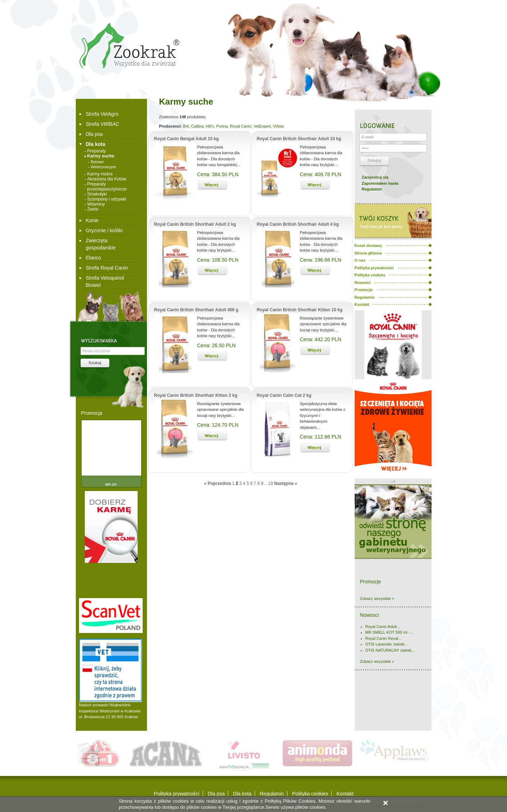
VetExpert (262, 126)
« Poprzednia (218, 483)
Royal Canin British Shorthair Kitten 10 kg (300, 310)
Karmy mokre (100, 174)
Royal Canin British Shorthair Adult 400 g (196, 310)
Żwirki (93, 209)
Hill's (210, 126)
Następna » (286, 483)
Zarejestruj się (375, 177)
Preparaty (97, 151)
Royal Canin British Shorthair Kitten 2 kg (196, 395)
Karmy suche (101, 156)
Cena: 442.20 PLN (321, 339)
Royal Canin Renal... (384, 638)
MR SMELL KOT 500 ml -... (389, 632)
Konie (92, 220)
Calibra (197, 126)
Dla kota (96, 144)
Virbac (279, 126)
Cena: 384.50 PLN (218, 174)
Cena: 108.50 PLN (218, 260)
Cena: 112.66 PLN (321, 437)
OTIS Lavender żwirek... (387, 644)
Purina (222, 126)
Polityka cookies (310, 794)
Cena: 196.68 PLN (321, 260)
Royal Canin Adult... (383, 627)
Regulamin (372, 189)
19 (270, 483)
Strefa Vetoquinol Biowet (105, 281)
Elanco (94, 258)
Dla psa (94, 134)
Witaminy (96, 204)
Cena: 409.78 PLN (321, 174)
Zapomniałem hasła (380, 183)
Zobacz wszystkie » (377, 598)
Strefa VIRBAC (103, 124)
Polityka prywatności (177, 794)
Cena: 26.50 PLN (216, 345)
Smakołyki (97, 194)
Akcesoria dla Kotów (107, 179)
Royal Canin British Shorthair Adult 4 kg (298, 224)
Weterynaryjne (104, 167)
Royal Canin (241, 126)
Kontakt (345, 794)
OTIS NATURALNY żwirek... (390, 650)
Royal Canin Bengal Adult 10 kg (186, 139)
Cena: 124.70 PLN (218, 425)
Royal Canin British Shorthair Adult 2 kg (195, 224)
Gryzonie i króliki (104, 230)
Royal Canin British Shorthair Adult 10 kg (299, 139)
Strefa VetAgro (102, 114)
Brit (186, 126)
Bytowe (97, 162)
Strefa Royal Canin (107, 268)
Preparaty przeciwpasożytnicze (107, 187)
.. (266, 483)
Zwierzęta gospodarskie (101, 244)
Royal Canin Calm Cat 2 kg (284, 395)
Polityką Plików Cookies (290, 801)
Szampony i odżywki (107, 199)
